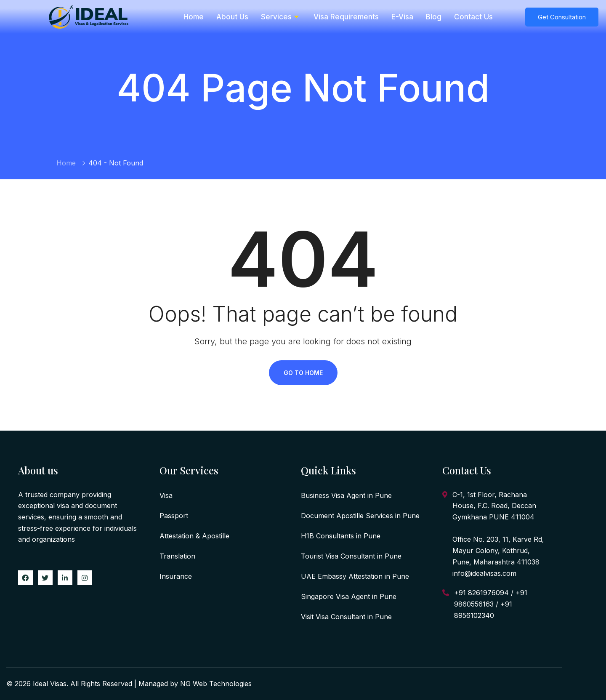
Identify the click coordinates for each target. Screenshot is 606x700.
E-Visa (402, 17)
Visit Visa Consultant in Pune (346, 617)
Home (194, 17)
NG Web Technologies (216, 684)
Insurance (176, 576)
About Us (232, 17)
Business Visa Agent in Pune (346, 495)
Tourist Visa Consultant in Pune (351, 556)
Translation (177, 556)
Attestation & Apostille (194, 536)
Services (281, 17)
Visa (166, 495)
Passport (174, 516)
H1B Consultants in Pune (341, 536)
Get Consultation (562, 17)
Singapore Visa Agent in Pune (349, 596)
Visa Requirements (346, 17)
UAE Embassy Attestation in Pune (355, 576)
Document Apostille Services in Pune (360, 516)
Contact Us (473, 17)
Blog (434, 17)
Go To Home (303, 373)
